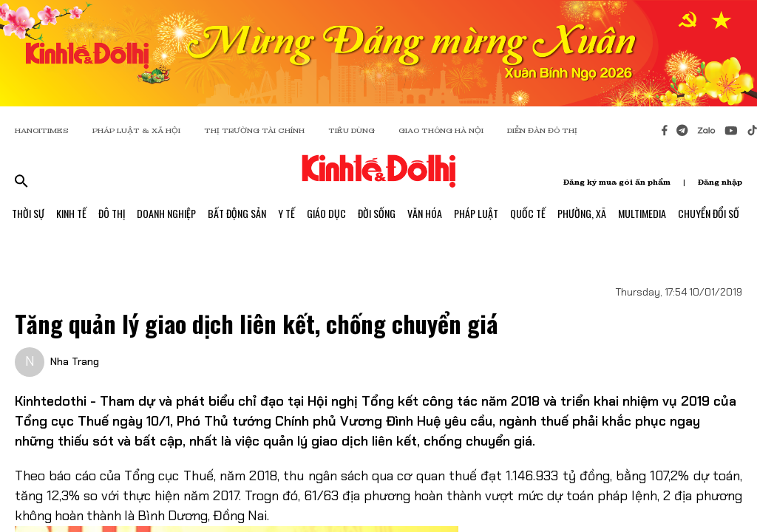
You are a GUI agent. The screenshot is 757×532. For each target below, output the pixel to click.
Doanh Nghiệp (166, 213)
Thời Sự (28, 213)
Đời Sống (377, 213)
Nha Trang (75, 361)
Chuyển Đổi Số (709, 213)
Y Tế (286, 213)
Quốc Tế (528, 213)
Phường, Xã (582, 213)
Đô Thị (112, 213)
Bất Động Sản (237, 213)
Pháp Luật (476, 213)
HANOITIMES (42, 130)
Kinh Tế (71, 213)
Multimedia (642, 213)
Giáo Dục (326, 213)
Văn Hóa (425, 213)
